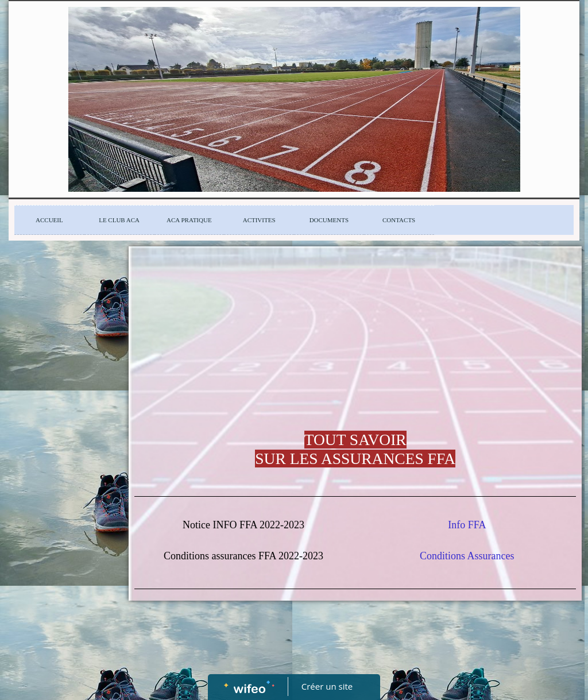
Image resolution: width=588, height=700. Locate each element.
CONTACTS (399, 220)
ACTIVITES (259, 220)
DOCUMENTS (329, 220)
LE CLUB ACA (119, 220)
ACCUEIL (49, 220)
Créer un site (327, 686)
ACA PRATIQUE (189, 220)
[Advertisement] (61, 482)
